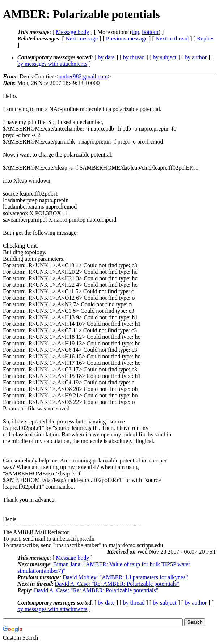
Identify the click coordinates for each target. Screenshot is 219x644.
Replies (206, 39)
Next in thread (172, 39)
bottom (150, 32)
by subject (165, 57)
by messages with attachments (52, 64)
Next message (82, 39)
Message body (72, 32)
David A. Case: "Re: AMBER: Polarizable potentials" (117, 584)
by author (196, 57)
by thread (134, 57)
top (135, 32)
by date (106, 57)
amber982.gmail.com (83, 76)
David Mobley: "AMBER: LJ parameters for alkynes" (125, 577)
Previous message (127, 39)
